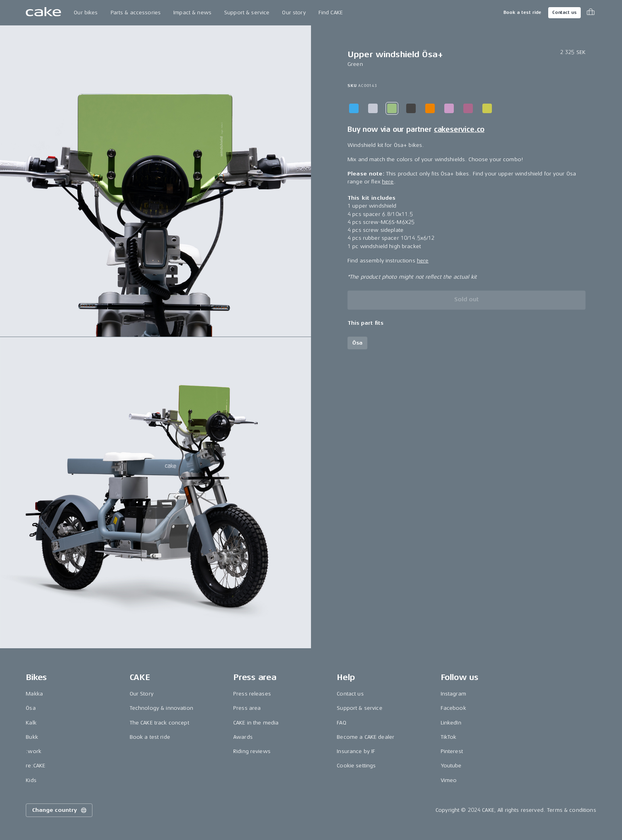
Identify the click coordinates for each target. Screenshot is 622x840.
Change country (60, 810)
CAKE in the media (256, 723)
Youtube (451, 766)
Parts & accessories (136, 13)
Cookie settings (356, 766)
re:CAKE (36, 766)
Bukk (32, 737)
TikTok (449, 737)
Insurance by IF (356, 751)
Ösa (31, 708)
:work (34, 751)
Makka (34, 694)
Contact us (564, 13)
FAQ (341, 723)
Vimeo (449, 780)
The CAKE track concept (159, 723)
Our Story (142, 694)
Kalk (31, 723)
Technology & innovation (161, 708)
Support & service (247, 13)
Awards (243, 737)
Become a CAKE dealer (366, 737)
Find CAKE (331, 13)
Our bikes (86, 13)
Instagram (453, 694)
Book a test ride (522, 13)
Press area (247, 708)
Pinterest (452, 751)
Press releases (252, 694)
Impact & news (192, 13)
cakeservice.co (459, 129)
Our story (294, 13)
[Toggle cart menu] (591, 13)
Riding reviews (252, 751)
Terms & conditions (572, 810)
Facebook (453, 708)
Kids (31, 780)
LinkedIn (451, 723)
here (388, 182)
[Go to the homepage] (43, 13)
